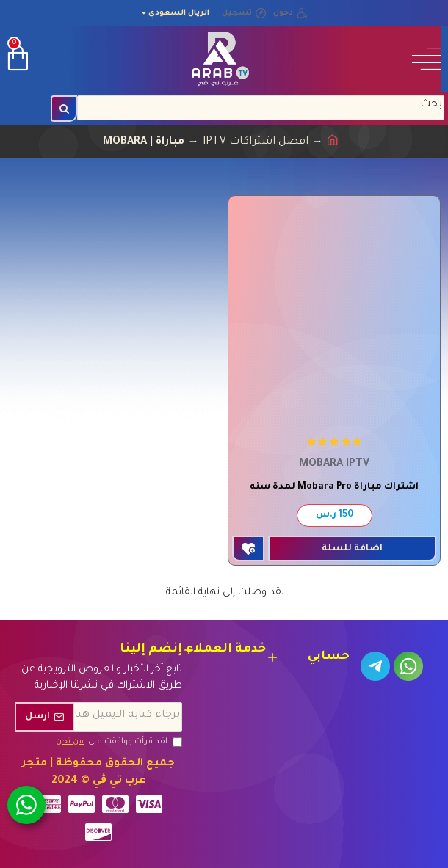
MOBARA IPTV (334, 464)
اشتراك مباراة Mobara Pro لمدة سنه (334, 487)
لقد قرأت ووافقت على (118, 742)
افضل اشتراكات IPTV (256, 142)
